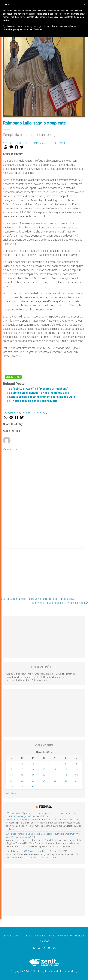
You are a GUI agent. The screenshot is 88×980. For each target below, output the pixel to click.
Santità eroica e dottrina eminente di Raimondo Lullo (42, 397)
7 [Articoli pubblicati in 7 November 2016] (12, 769)
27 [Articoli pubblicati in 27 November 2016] (76, 781)
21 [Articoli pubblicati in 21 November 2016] (12, 781)
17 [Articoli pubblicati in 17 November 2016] (44, 775)
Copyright (79, 936)
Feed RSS (45, 807)
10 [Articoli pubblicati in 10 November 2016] (44, 769)
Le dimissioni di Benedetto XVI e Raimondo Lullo (39, 393)
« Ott (8, 793)
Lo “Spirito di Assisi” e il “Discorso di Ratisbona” (39, 389)
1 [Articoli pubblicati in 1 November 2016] (22, 764)
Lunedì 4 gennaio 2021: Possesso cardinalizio (28, 851)
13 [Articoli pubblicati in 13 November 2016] (76, 769)
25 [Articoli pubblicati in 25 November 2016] (55, 781)
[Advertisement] (44, 574)
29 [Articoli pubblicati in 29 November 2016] (22, 787)
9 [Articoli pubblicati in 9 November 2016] (33, 769)
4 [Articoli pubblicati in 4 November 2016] (55, 764)
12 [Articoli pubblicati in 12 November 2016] (66, 769)
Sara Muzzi (40, 143)
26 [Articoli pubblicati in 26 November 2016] (66, 781)
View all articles (12, 449)
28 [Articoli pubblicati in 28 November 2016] (12, 787)
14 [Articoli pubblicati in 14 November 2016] (12, 775)
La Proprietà (40, 936)
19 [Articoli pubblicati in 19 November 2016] (66, 775)
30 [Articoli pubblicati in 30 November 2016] (33, 787)
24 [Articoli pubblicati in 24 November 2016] (44, 781)
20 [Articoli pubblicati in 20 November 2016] (76, 775)
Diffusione (27, 936)
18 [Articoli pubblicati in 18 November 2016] (55, 775)
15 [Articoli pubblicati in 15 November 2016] (22, 775)
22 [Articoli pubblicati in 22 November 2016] (22, 781)
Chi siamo (8, 936)
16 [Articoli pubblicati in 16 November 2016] (33, 775)
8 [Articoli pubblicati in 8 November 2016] (22, 769)
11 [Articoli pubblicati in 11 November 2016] (55, 769)
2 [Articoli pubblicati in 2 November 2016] (33, 764)
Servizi (52, 936)
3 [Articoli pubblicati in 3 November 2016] (44, 764)
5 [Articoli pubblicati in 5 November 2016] (66, 764)
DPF (17, 936)
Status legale (65, 936)
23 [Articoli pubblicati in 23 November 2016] (33, 781)
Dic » (14, 793)
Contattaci (44, 941)
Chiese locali (57, 143)
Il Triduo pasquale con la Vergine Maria (33, 401)
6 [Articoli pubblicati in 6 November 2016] (76, 764)
